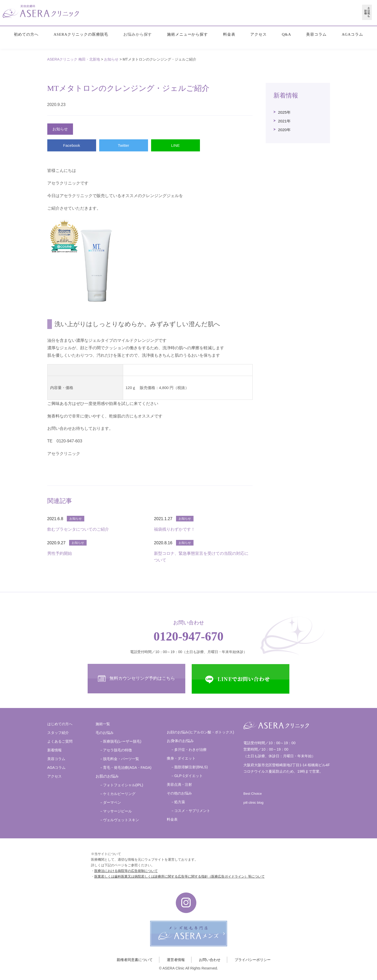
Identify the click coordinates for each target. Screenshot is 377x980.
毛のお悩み (105, 733)
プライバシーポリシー (253, 960)
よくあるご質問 (60, 741)
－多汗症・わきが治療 (189, 750)
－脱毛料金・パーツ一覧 (119, 759)
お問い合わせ (210, 960)
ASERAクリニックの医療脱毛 (81, 34)
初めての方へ (26, 34)
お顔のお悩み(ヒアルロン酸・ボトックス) (200, 732)
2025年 (284, 112)
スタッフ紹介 (58, 733)
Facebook (72, 145)
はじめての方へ (60, 724)
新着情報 (54, 750)
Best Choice (252, 794)
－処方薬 (178, 802)
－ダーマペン (110, 802)
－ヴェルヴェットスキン (119, 820)
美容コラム (316, 34)
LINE (175, 145)
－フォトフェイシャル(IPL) (121, 785)
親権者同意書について (135, 960)
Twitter (123, 145)
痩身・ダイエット (181, 758)
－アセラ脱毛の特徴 (116, 750)
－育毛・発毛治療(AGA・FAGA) (126, 768)
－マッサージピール (116, 811)
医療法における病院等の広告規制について (126, 871)
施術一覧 (103, 724)
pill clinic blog (253, 803)
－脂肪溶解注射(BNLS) (189, 767)
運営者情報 (176, 960)
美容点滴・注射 (179, 784)
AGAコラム (352, 34)
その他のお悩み (179, 793)
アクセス (259, 34)
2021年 (284, 121)
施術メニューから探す (187, 34)
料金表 (229, 34)
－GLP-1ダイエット (187, 776)
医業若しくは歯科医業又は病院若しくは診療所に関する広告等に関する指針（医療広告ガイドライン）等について (180, 876)
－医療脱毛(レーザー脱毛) (120, 741)
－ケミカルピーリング (117, 794)
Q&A (287, 34)
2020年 (284, 130)
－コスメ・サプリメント (190, 811)
